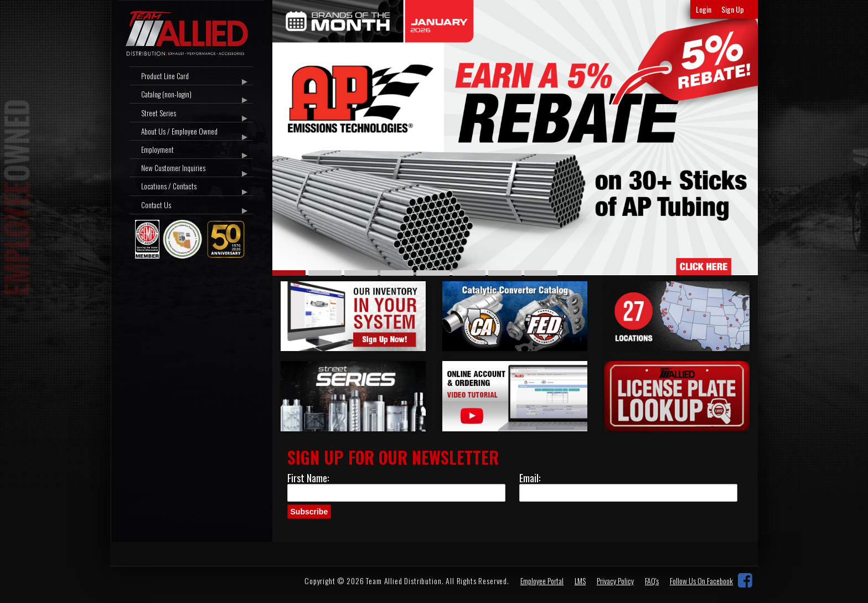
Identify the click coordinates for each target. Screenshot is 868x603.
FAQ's (652, 581)
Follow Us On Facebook (701, 581)
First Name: (308, 478)
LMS (580, 581)
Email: (530, 478)
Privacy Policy (615, 581)
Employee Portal (542, 581)
